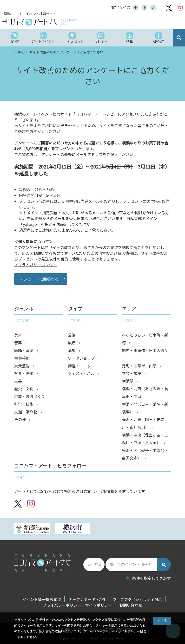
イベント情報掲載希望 (42, 599)
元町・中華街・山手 (140, 366)
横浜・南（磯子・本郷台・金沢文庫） (145, 455)
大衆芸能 (22, 366)
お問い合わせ (131, 605)
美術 (19, 335)
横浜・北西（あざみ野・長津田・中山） (145, 393)
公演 (72, 335)
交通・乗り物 (26, 412)
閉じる (162, 621)
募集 (72, 351)
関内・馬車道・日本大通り (145, 351)
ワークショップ (82, 358)
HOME (19, 52)
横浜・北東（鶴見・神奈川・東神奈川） (143, 424)
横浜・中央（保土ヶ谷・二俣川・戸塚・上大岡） (145, 439)
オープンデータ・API (87, 599)
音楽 (19, 343)
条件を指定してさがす (148, 578)
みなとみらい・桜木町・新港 (145, 339)
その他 (20, 420)
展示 (72, 343)
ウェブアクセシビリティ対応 (137, 599)
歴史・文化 (24, 389)
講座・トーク (80, 366)
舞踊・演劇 (24, 351)
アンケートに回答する (39, 279)
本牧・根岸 (132, 374)
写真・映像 (24, 374)
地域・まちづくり (30, 397)
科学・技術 (24, 404)
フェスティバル (82, 374)
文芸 (19, 381)
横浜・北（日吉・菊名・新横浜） (145, 408)
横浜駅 (128, 381)
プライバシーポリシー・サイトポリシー (112, 631)
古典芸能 (22, 358)
